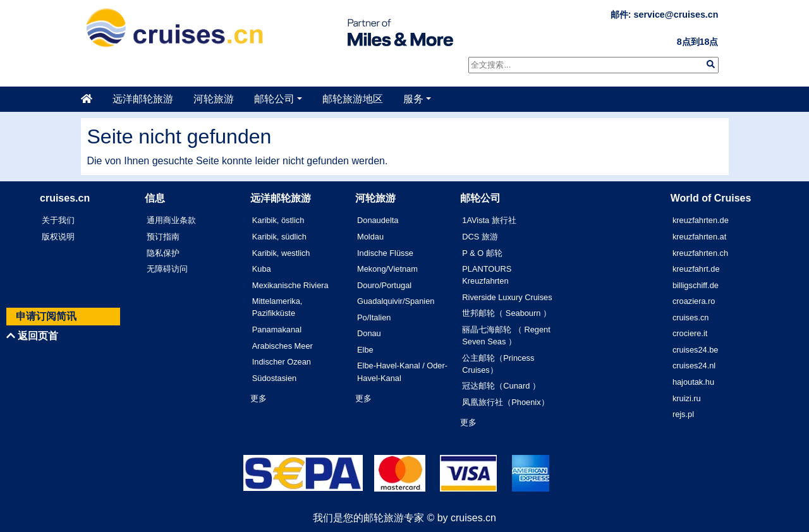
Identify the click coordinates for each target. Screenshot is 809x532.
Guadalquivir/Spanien (396, 301)
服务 (413, 99)
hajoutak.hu (693, 382)
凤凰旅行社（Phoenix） (505, 402)
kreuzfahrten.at (699, 237)
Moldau (370, 237)
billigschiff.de (696, 285)
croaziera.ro (694, 301)
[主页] (92, 99)
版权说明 (58, 237)
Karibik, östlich (278, 220)
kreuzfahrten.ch (700, 253)
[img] (711, 64)
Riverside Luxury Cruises (507, 297)
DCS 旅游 (480, 237)
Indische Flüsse (385, 253)
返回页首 (32, 336)
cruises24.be (696, 350)
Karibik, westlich (281, 253)
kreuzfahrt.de (696, 269)
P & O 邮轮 (482, 253)
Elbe (365, 350)
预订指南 (163, 237)
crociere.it (690, 333)
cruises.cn (691, 317)
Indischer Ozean (282, 362)
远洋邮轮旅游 (143, 99)
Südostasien (274, 378)
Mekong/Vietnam (387, 269)
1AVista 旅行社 (489, 220)
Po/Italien (374, 317)
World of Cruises (711, 198)
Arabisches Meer (283, 346)
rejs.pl (683, 414)
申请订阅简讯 (46, 316)
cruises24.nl (694, 366)
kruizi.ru (687, 398)
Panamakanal (277, 329)
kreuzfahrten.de (701, 220)
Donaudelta (378, 220)
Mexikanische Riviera (290, 285)
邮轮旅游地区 (353, 99)
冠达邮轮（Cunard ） (501, 386)
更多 (259, 398)
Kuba (262, 269)
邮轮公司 (274, 99)
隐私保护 (163, 253)
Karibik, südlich (279, 237)
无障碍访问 (167, 269)
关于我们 (58, 220)
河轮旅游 (214, 99)
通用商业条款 (171, 220)
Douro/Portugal (384, 285)
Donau (369, 333)
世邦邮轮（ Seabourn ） (507, 313)
